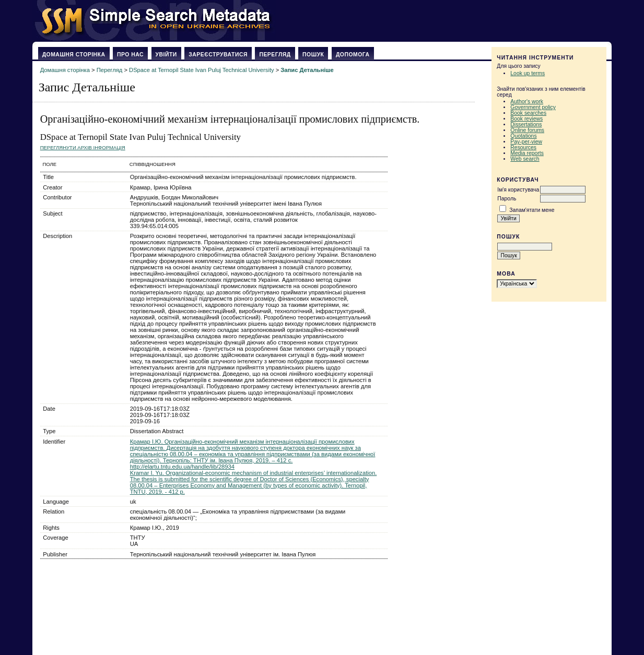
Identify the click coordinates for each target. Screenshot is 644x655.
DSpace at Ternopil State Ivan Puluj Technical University (202, 70)
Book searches (528, 113)
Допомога (353, 55)
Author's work (527, 102)
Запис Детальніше (307, 70)
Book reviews (526, 119)
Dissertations (526, 124)
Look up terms (528, 73)
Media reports (527, 153)
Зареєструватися (218, 55)
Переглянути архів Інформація (83, 147)
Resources (523, 147)
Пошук (313, 55)
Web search (525, 159)
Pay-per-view (526, 142)
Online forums (527, 130)
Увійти (166, 55)
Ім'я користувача (518, 190)
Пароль (507, 199)
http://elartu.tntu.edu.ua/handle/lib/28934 (182, 467)
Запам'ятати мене (532, 210)
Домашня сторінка (74, 55)
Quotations (523, 136)
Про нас (130, 55)
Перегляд (275, 55)
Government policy (533, 107)
